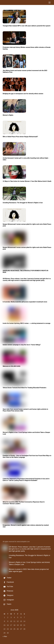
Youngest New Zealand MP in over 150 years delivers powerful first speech (27, 26)
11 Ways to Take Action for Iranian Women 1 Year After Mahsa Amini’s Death (27, 181)
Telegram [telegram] (8, 595)
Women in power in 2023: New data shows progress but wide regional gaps (29, 570)
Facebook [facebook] (8, 582)
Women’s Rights (8, 115)
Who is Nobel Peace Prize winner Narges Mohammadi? (20, 137)
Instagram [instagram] (8, 600)
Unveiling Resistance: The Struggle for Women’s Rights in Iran (23, 203)
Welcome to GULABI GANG (12, 366)
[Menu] (50, 2)
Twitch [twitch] (7, 604)
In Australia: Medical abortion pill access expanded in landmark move (25, 302)
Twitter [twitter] (7, 578)
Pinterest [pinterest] (8, 591)
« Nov (5, 636)
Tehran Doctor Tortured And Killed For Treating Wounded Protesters (24, 388)
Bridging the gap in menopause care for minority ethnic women (23, 94)
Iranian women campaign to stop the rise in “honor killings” (22, 345)
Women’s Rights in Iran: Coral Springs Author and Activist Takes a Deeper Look (29, 563)
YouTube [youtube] (8, 587)
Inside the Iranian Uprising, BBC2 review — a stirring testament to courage (27, 323)
